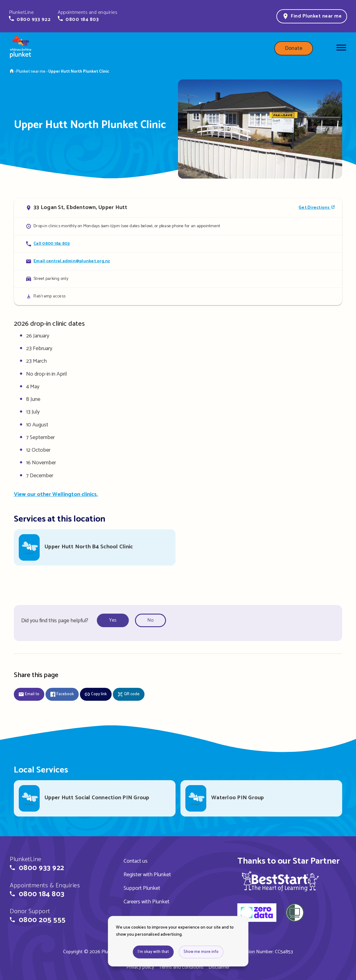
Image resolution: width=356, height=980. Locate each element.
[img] (280, 881)
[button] (30, 16)
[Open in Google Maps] (178, 208)
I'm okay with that (153, 952)
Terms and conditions (181, 967)
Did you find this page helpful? (55, 621)
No (150, 620)
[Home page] (21, 48)
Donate (294, 48)
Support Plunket (142, 888)
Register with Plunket (147, 875)
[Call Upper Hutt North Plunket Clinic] (178, 244)
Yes (113, 620)
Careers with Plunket (146, 902)
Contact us (136, 861)
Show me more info (201, 952)
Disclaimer (219, 967)
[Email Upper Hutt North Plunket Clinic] (178, 261)
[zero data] (257, 913)
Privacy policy (140, 967)
